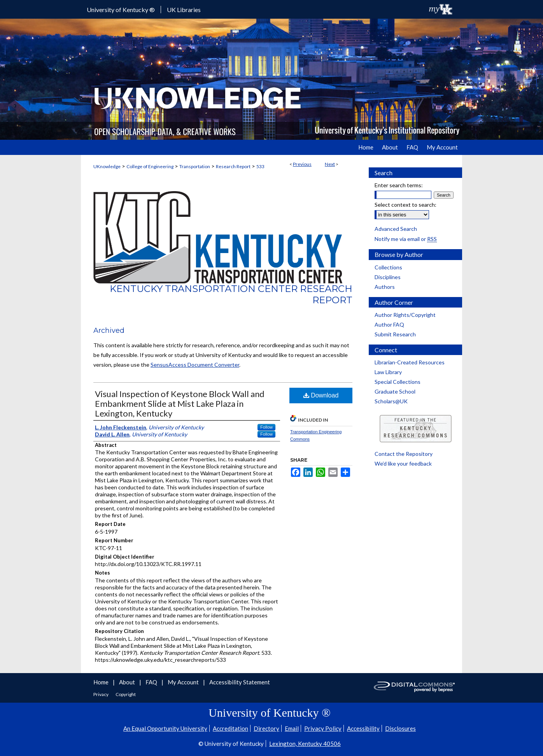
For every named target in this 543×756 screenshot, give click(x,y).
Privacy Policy (323, 728)
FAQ (152, 682)
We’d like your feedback (403, 463)
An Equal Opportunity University (165, 728)
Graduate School (395, 391)
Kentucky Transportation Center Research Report (231, 294)
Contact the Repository (404, 454)
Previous (302, 164)
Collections (388, 267)
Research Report (233, 166)
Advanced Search (396, 229)
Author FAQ (389, 324)
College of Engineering (150, 166)
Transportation (195, 166)
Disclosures (400, 728)
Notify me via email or (406, 239)
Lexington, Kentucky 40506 (305, 744)
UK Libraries (184, 10)
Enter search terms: (399, 185)
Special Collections (398, 382)
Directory (266, 728)
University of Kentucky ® (121, 10)
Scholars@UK (391, 401)
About (128, 682)
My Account (184, 682)
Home (102, 682)
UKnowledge (107, 166)
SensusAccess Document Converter (195, 365)
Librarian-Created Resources (410, 362)
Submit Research (395, 334)
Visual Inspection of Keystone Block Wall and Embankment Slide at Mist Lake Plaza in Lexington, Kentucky (180, 403)
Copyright (126, 694)
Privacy (101, 694)
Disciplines (388, 277)
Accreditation (230, 728)
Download (321, 395)
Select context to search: (405, 205)
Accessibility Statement (240, 682)
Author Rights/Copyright (405, 315)
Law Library (388, 372)
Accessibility (363, 728)
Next (330, 164)
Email (292, 728)
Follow (266, 427)
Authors (385, 287)
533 (260, 166)
